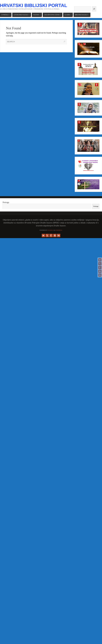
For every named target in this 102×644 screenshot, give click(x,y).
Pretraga (6, 202)
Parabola (51, 230)
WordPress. (59, 230)
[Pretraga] (94, 9)
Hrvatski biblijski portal (34, 5)
